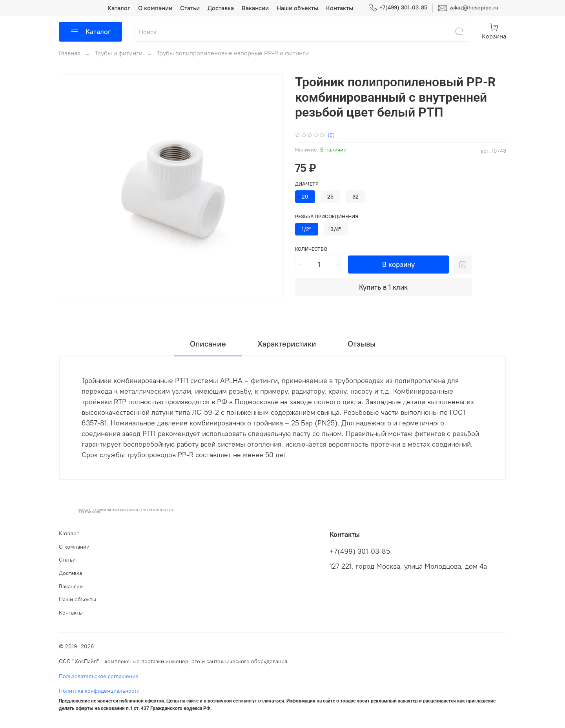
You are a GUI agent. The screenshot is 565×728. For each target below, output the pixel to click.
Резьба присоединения (327, 216)
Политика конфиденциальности (99, 691)
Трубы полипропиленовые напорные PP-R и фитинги (233, 53)
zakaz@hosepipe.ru (468, 8)
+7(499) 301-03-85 (398, 8)
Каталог (119, 8)
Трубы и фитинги (118, 53)
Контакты (340, 8)
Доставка (221, 8)
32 (355, 197)
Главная (70, 53)
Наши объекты (297, 8)
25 (330, 197)
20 (305, 197)
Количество (311, 249)
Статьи (190, 8)
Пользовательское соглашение (99, 676)
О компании (155, 8)
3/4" (336, 229)
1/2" (307, 229)
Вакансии (255, 8)
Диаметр (307, 184)
